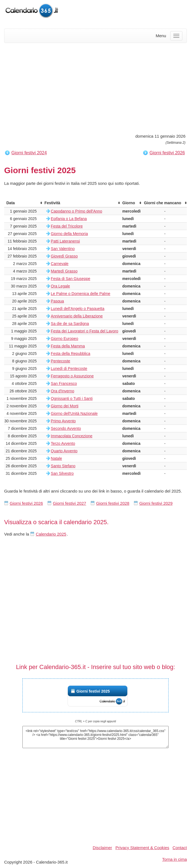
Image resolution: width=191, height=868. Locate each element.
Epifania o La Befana (69, 219)
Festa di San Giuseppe (71, 279)
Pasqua (57, 301)
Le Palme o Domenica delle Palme (81, 294)
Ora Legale (60, 286)
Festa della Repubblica (71, 354)
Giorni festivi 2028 (113, 503)
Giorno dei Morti (65, 406)
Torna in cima (175, 859)
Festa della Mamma (68, 346)
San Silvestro (62, 473)
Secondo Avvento (66, 428)
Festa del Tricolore (67, 226)
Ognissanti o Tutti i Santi (72, 398)
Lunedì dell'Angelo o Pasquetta (78, 309)
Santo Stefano (63, 466)
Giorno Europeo (65, 339)
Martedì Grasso (64, 271)
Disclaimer (102, 848)
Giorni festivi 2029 (156, 503)
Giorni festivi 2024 (29, 153)
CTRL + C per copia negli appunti (95, 721)
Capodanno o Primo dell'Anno (77, 211)
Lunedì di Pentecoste (69, 369)
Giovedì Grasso (64, 256)
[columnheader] (23, 203)
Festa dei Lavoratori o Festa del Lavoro (85, 331)
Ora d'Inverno (63, 391)
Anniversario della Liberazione (77, 316)
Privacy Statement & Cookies (142, 848)
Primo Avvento (63, 421)
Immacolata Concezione (72, 436)
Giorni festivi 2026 (167, 153)
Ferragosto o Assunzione (72, 376)
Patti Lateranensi (65, 241)
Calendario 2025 (51, 534)
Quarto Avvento (64, 451)
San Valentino (63, 249)
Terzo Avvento (63, 443)
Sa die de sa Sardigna (70, 324)
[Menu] (176, 36)
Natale (56, 458)
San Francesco (64, 383)
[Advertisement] (95, 87)
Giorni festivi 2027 (69, 503)
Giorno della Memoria (69, 234)
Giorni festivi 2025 (93, 691)
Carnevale (60, 264)
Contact (180, 848)
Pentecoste (61, 361)
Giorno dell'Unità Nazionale (74, 413)
